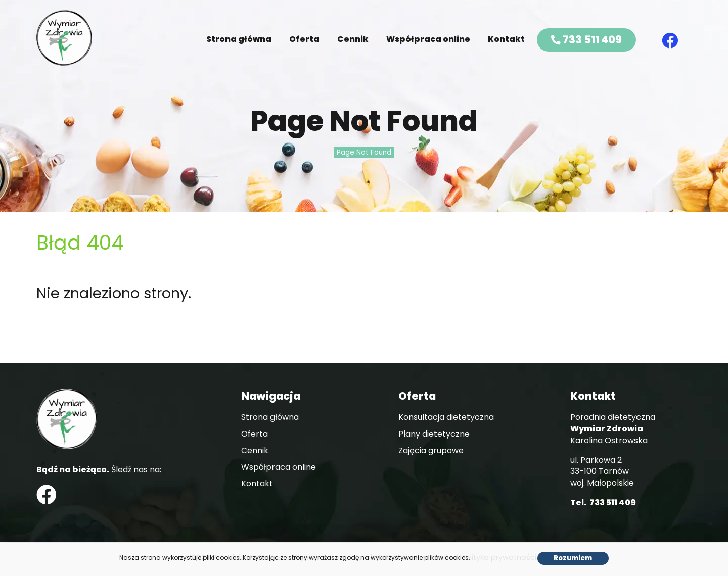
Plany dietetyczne (434, 434)
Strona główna (239, 39)
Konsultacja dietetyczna (446, 417)
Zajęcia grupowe (431, 451)
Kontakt (506, 39)
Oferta (304, 39)
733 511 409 (586, 40)
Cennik (353, 39)
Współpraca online (428, 39)
